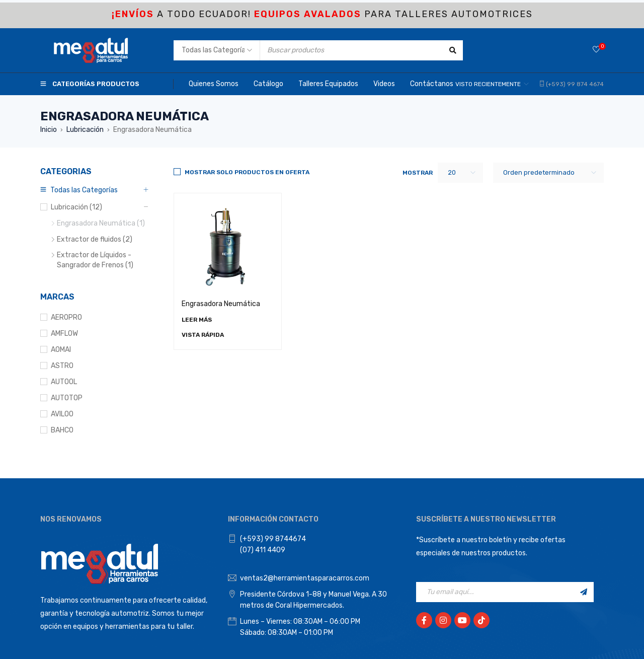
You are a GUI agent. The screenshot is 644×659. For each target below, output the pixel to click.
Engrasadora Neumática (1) (101, 223)
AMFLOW (64, 334)
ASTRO (62, 366)
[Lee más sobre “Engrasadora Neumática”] (197, 320)
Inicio (49, 130)
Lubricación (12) (76, 207)
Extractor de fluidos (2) (95, 239)
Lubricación (85, 130)
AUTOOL (64, 382)
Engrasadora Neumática (221, 304)
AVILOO (62, 414)
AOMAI (61, 350)
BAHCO (62, 430)
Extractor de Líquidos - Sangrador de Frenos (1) (95, 260)
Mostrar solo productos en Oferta (247, 172)
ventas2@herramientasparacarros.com (305, 578)
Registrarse (584, 592)
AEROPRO (66, 317)
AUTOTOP (67, 398)
